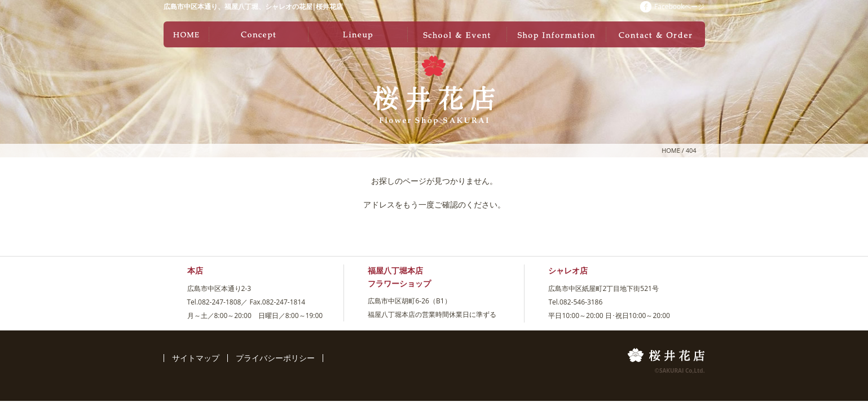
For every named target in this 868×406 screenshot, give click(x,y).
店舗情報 (556, 34)
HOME (671, 150)
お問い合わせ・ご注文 (655, 34)
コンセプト (258, 34)
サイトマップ (196, 358)
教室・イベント (457, 34)
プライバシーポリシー (275, 358)
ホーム (186, 34)
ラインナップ (358, 34)
